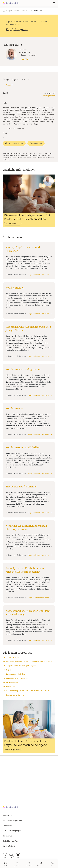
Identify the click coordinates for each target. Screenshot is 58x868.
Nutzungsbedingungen (12, 831)
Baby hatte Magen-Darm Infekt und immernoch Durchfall (28, 691)
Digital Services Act (10, 841)
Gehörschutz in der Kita (15, 695)
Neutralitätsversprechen (12, 820)
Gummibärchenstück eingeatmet (18, 678)
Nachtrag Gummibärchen (15, 674)
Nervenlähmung (12, 682)
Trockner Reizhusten (14, 657)
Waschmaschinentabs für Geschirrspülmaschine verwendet (29, 661)
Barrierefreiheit (9, 846)
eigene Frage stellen (16, 143)
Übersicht (9, 85)
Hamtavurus (10, 687)
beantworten (37, 143)
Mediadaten (7, 826)
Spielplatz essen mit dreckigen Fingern (21, 666)
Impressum (7, 815)
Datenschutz (8, 836)
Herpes (8, 670)
